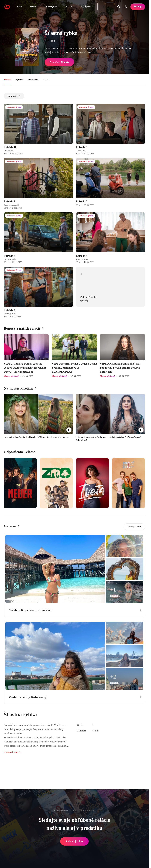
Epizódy (19, 79)
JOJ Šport (85, 7)
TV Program (51, 7)
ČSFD (50, 41)
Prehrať (74, 841)
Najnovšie (14, 96)
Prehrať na (59, 62)
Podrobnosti (33, 79)
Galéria (46, 79)
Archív (33, 7)
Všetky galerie (134, 527)
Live (19, 7)
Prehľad (7, 79)
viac (92, 52)
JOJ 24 (69, 7)
